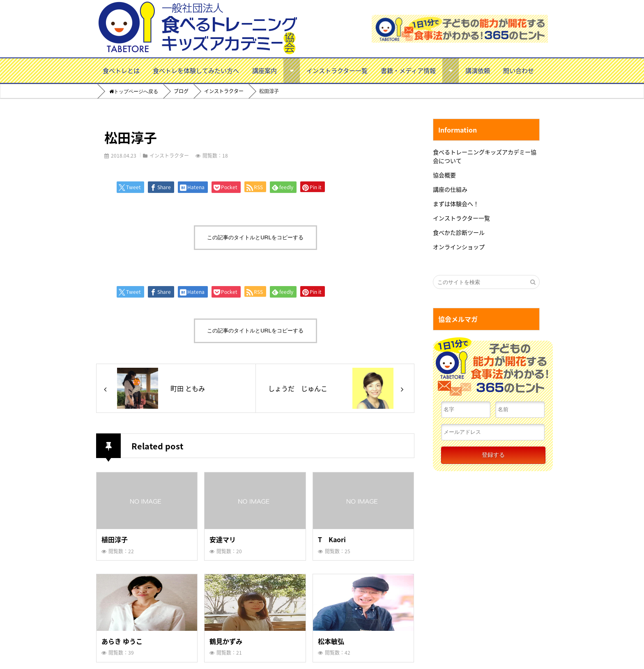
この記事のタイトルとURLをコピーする (255, 237)
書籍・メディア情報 (408, 70)
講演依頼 (478, 70)
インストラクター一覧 (337, 70)
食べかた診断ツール (459, 232)
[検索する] (533, 282)
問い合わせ (519, 70)
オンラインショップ (459, 247)
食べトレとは (121, 70)
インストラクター (169, 155)
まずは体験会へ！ (456, 204)
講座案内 (264, 70)
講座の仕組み (450, 189)
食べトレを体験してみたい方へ (196, 70)
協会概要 (444, 175)
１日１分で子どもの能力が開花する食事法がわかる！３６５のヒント (493, 369)
